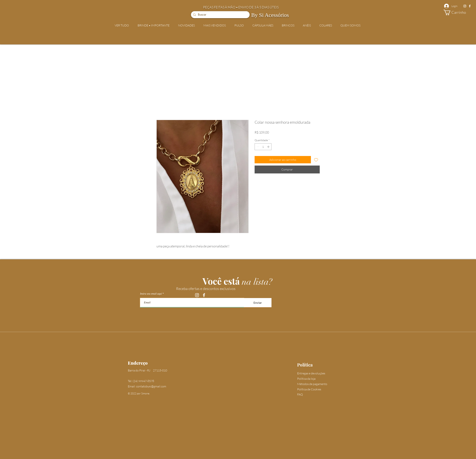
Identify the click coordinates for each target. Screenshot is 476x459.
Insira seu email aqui (151, 294)
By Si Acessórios (270, 15)
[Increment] (269, 147)
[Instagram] (465, 6)
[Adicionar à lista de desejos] (316, 160)
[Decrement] (257, 147)
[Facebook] (470, 6)
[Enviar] (258, 303)
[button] (458, 12)
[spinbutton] (263, 147)
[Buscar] (220, 15)
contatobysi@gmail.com (151, 386)
